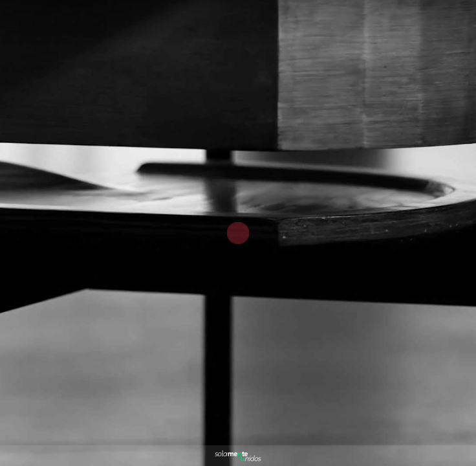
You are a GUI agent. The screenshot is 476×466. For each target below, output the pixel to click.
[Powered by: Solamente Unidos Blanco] (238, 456)
